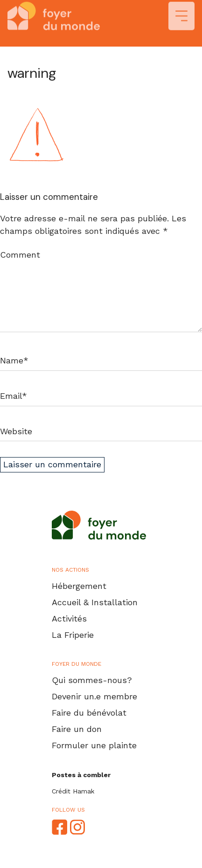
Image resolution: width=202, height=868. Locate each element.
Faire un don (77, 729)
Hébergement (79, 586)
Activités (69, 619)
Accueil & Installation (95, 602)
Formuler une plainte (94, 745)
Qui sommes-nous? (92, 680)
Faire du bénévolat (89, 713)
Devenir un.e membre (94, 696)
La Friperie (73, 635)
